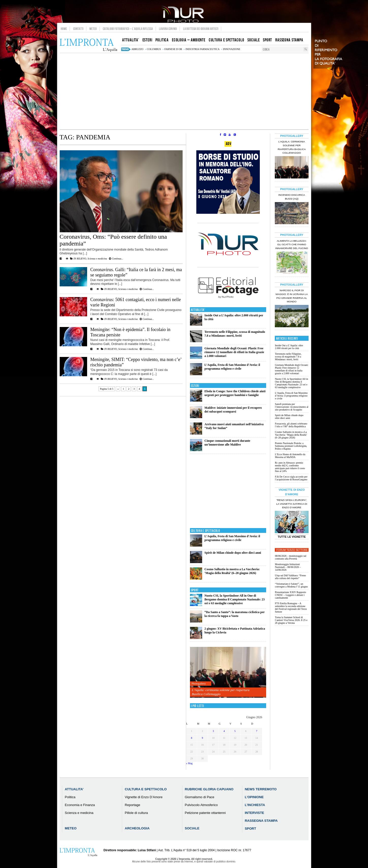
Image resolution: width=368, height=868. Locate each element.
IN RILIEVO (80, 259)
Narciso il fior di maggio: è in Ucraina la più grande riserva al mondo (292, 296)
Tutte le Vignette (292, 537)
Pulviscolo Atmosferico (201, 805)
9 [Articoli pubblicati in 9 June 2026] (203, 738)
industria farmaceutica (202, 49)
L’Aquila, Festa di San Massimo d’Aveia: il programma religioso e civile (232, 367)
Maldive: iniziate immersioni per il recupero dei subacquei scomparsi (233, 410)
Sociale (192, 828)
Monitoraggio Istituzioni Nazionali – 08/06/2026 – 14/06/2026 (288, 567)
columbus (154, 49)
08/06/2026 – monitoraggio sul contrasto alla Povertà (291, 557)
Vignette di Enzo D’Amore (144, 797)
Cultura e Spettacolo (206, 531)
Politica (70, 797)
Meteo (93, 29)
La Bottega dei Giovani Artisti (201, 29)
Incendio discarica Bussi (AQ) (292, 197)
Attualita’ (74, 789)
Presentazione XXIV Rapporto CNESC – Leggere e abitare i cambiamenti (290, 595)
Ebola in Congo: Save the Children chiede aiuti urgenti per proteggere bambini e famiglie (235, 393)
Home (64, 29)
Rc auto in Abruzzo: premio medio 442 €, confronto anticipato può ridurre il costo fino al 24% (290, 467)
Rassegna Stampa (261, 821)
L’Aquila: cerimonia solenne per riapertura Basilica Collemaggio (221, 692)
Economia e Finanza (80, 805)
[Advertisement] (184, 91)
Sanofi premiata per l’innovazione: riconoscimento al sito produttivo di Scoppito (292, 407)
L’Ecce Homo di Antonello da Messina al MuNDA (290, 456)
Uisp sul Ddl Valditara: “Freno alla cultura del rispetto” (290, 577)
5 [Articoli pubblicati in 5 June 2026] (235, 731)
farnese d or (173, 49)
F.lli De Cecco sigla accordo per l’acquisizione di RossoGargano (291, 478)
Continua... (116, 259)
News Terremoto (261, 789)
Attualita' (198, 310)
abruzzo (137, 49)
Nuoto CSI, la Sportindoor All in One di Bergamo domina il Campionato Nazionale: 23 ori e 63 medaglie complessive (235, 599)
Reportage (132, 805)
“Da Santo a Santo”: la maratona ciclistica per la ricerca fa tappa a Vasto (235, 614)
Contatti (78, 29)
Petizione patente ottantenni (205, 813)
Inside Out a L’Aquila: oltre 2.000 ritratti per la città (289, 347)
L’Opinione (254, 797)
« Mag (189, 763)
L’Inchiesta (255, 805)
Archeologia (137, 828)
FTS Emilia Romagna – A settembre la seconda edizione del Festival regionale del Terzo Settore (291, 608)
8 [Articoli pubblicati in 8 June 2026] (192, 738)
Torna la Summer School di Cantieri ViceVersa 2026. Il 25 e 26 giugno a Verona (291, 620)
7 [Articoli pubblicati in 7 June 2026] (257, 731)
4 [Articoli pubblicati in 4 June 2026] (224, 731)
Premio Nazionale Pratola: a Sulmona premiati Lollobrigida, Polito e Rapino (291, 446)
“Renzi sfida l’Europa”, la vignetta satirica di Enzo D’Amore (292, 504)
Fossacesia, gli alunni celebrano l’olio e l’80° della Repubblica (291, 425)
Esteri (195, 386)
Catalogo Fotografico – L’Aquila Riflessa (128, 29)
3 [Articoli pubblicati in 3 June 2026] (213, 731)
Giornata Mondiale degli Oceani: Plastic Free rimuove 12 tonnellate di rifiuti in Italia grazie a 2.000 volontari (234, 352)
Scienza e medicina (97, 259)
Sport (195, 590)
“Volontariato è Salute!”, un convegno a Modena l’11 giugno (291, 585)
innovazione (232, 49)
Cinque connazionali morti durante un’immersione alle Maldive (227, 443)
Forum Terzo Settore (292, 550)
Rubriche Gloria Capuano (209, 789)
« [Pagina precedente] (118, 389)
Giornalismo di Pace (199, 797)
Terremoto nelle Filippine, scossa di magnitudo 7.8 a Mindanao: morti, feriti (235, 334)
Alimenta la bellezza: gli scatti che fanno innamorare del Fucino (292, 245)
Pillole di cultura (136, 813)
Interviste (254, 813)
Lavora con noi (168, 29)
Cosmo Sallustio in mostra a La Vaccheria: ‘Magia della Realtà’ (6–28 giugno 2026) (232, 571)
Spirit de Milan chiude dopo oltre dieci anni (233, 553)
